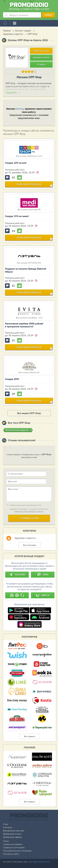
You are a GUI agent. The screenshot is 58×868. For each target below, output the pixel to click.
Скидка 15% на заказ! (17, 216)
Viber (43, 575)
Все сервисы (30, 736)
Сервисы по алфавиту (13, 844)
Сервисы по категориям (14, 847)
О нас (6, 824)
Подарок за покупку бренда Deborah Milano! (26, 270)
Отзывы (41, 64)
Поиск (6, 841)
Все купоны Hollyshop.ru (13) (29, 156)
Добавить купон (41, 58)
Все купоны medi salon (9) (29, 210)
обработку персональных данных (29, 511)
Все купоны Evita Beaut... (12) (29, 318)
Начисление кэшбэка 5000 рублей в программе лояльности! (24, 325)
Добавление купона (12, 834)
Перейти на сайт (41, 51)
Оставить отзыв (29, 518)
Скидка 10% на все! (16, 163)
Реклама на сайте (11, 854)
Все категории (30, 545)
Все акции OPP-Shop (29, 413)
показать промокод (29, 184)
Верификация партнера (14, 831)
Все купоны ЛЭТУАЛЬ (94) (29, 263)
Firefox (43, 595)
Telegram (17, 575)
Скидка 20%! (12, 379)
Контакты (8, 827)
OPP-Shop (20, 109)
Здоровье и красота (25, 538)
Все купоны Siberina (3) (29, 372)
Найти (48, 15)
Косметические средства (17, 430)
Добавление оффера (12, 837)
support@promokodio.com (39, 862)
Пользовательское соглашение (17, 851)
